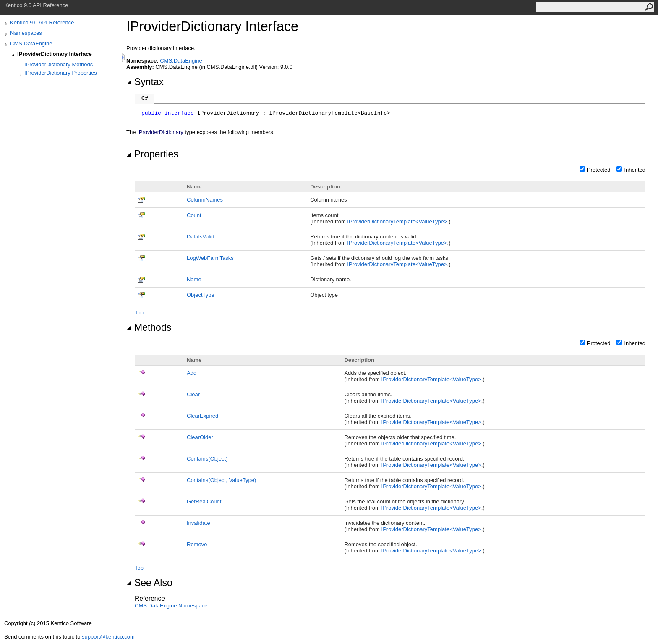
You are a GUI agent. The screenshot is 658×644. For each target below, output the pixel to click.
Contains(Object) (207, 459)
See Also (149, 583)
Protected (599, 170)
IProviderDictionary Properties (61, 73)
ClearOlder (200, 437)
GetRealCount (204, 501)
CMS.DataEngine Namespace (171, 606)
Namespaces (26, 33)
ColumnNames (205, 200)
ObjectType (201, 295)
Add (192, 373)
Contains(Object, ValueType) (221, 480)
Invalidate (198, 523)
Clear (193, 394)
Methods (149, 327)
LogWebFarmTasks (210, 258)
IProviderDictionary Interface (55, 54)
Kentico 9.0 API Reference (42, 22)
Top (139, 313)
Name (194, 279)
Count (194, 215)
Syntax (145, 82)
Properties (152, 154)
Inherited (635, 170)
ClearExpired (202, 416)
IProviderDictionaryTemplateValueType (397, 221)
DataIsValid (201, 237)
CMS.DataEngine (31, 43)
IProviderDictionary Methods (59, 64)
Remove (197, 544)
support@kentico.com (108, 637)
